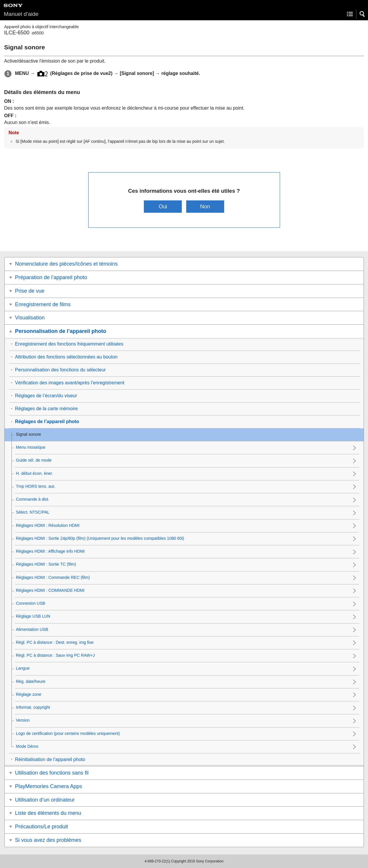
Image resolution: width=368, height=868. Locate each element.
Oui (163, 206)
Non (205, 206)
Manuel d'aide (21, 14)
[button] (362, 14)
